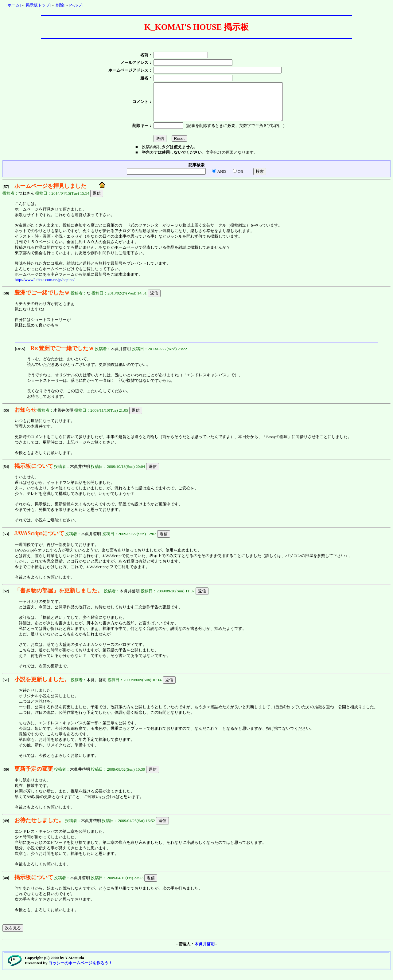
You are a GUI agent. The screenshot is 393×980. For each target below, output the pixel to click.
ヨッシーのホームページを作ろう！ (80, 970)
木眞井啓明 (205, 951)
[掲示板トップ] (38, 5)
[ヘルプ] (76, 5)
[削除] (60, 5)
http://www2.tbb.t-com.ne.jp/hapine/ (45, 287)
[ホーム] (14, 5)
